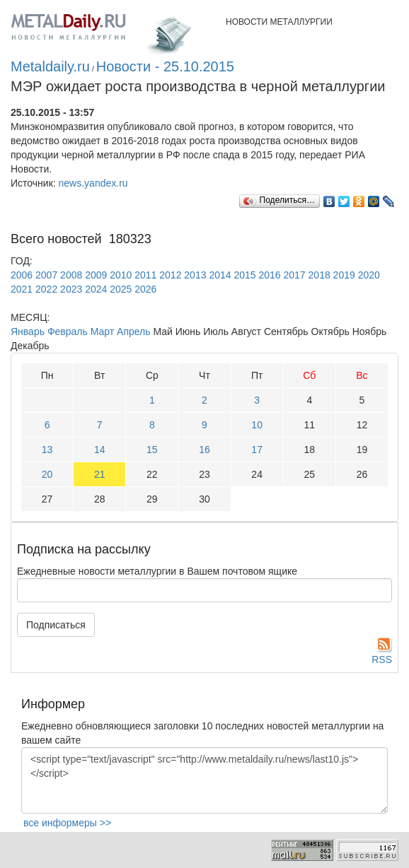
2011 (145, 275)
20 (47, 474)
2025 (121, 289)
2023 (71, 289)
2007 (46, 275)
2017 (295, 275)
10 (257, 425)
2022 (46, 289)
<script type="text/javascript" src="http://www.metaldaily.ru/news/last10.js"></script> (204, 780)
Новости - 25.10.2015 (165, 66)
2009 (96, 275)
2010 (121, 275)
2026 (145, 289)
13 (47, 450)
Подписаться (56, 625)
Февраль (68, 332)
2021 (22, 289)
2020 (369, 275)
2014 (220, 275)
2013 (195, 275)
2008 (71, 275)
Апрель (134, 332)
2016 (269, 275)
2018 (319, 275)
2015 (244, 275)
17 (257, 450)
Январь (28, 332)
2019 (344, 275)
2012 (170, 275)
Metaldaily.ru (50, 66)
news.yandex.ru (93, 183)
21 (100, 474)
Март (103, 332)
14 (100, 450)
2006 (22, 275)
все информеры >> (67, 823)
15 (152, 450)
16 (204, 450)
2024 (96, 289)
